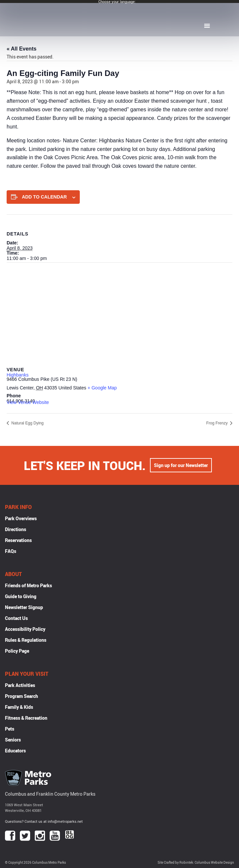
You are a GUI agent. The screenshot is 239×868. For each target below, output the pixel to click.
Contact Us (16, 618)
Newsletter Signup (24, 607)
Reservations (18, 540)
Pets (10, 729)
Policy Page (17, 651)
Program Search (22, 696)
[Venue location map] (119, 310)
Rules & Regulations (26, 640)
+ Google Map (102, 388)
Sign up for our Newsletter (181, 465)
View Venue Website (28, 402)
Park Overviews (21, 518)
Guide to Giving (21, 596)
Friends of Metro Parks (28, 585)
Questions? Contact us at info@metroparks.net (44, 821)
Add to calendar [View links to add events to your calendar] (44, 197)
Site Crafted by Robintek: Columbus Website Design (196, 863)
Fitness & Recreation (26, 718)
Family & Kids (19, 707)
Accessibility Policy (25, 629)
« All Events (22, 49)
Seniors (13, 740)
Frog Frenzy (217, 423)
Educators (15, 751)
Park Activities (20, 685)
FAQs (11, 551)
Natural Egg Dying (27, 423)
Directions (16, 529)
